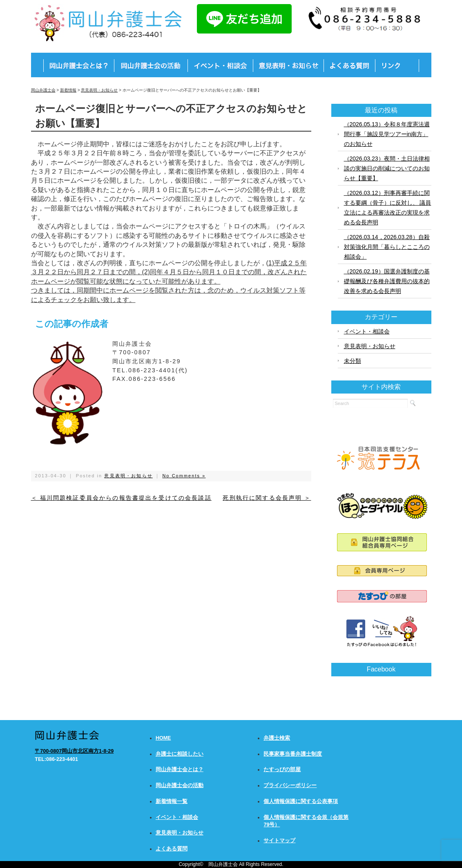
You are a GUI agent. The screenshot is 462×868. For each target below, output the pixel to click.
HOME (163, 738)
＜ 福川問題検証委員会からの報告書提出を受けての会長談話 (121, 498)
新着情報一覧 (172, 801)
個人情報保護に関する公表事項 (301, 801)
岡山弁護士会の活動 (180, 785)
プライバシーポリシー (290, 785)
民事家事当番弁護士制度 (293, 754)
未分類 (353, 361)
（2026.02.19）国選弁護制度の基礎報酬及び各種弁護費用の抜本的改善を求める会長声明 (387, 281)
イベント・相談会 (367, 331)
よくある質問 (172, 849)
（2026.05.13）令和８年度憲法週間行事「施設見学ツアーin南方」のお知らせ (387, 134)
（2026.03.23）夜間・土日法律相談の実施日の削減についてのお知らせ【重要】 (387, 168)
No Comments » (184, 476)
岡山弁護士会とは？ (180, 770)
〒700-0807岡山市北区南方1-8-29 (74, 751)
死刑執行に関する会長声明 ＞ (267, 498)
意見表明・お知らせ (128, 476)
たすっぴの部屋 (282, 770)
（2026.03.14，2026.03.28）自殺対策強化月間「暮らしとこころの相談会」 (387, 247)
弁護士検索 (277, 738)
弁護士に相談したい (180, 754)
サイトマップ (279, 841)
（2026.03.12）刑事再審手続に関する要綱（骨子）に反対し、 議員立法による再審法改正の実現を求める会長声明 (388, 208)
